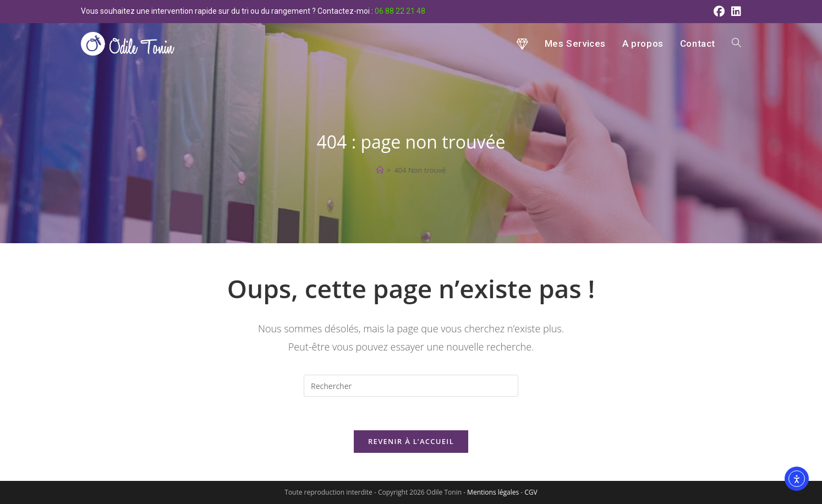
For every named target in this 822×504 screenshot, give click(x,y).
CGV (531, 492)
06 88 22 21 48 (400, 11)
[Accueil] (380, 170)
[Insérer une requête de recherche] (411, 386)
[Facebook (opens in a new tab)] (719, 12)
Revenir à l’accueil (411, 441)
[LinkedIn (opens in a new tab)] (735, 12)
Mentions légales (493, 492)
